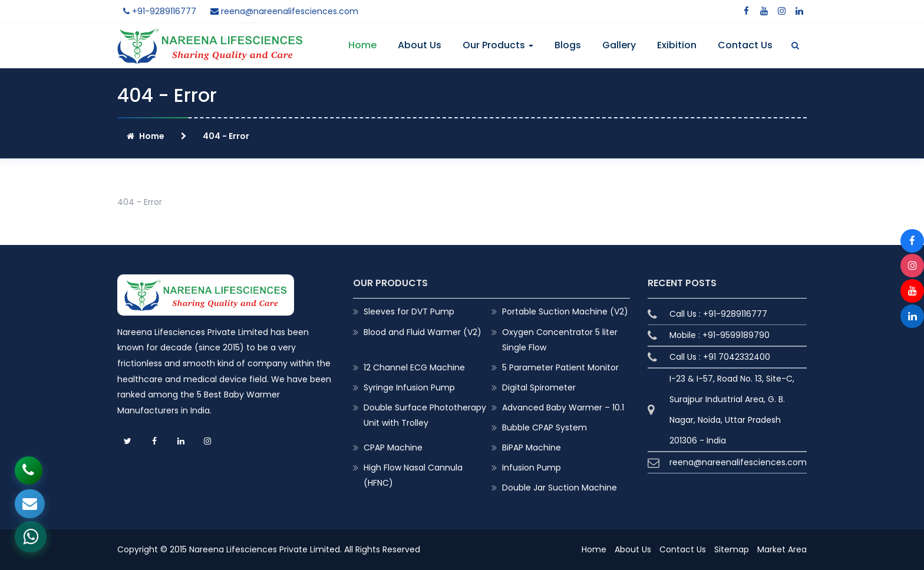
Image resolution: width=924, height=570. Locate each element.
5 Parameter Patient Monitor (560, 367)
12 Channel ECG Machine (414, 367)
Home (362, 45)
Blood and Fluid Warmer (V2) (423, 332)
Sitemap (732, 549)
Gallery (619, 45)
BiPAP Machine (532, 448)
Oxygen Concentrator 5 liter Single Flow (560, 340)
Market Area (782, 549)
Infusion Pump (532, 468)
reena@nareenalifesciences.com (284, 11)
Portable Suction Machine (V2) (565, 311)
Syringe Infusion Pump (409, 387)
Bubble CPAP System (544, 427)
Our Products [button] (498, 45)
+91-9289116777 (160, 11)
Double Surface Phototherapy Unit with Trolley (425, 415)
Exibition (677, 45)
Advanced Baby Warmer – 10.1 (563, 407)
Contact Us (745, 45)
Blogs (568, 45)
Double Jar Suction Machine (560, 488)
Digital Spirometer (539, 387)
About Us (420, 45)
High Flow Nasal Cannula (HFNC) (413, 475)
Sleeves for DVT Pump (409, 311)
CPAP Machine (393, 448)
